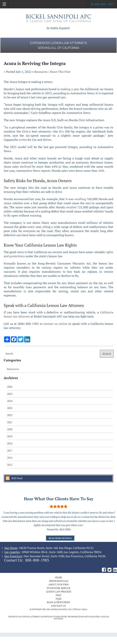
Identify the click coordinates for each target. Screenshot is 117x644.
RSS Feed (17, 478)
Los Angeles (12, 552)
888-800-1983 (37, 560)
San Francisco (13, 556)
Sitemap (77, 609)
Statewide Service (59, 588)
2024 (10, 401)
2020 (10, 429)
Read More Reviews (60, 538)
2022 (10, 415)
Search (107, 354)
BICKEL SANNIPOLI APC (61, 609)
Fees (58, 595)
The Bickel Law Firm (58, 18)
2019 (10, 436)
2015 (10, 465)
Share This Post (60, 72)
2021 (10, 422)
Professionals (59, 581)
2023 (10, 408)
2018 (10, 443)
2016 (10, 458)
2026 (10, 387)
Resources (41, 72)
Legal (85, 609)
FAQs (59, 599)
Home (58, 577)
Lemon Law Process (59, 592)
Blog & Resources (58, 602)
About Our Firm (58, 584)
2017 (10, 451)
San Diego (11, 548)
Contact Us (58, 606)
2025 (10, 394)
